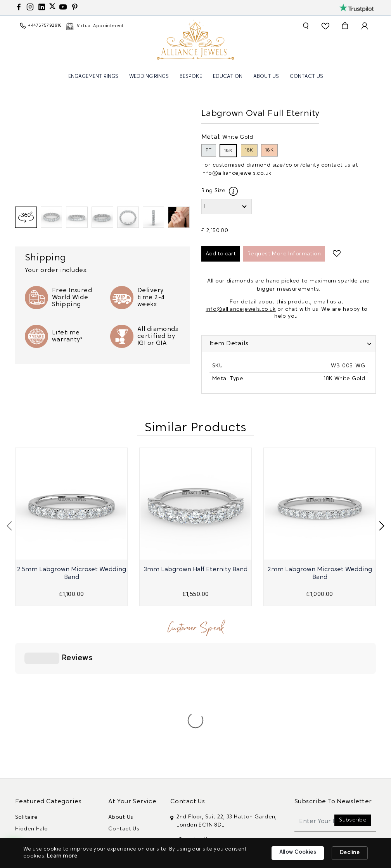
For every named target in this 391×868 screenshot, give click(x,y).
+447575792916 (198, 773)
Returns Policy (128, 795)
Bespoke (191, 77)
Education (228, 77)
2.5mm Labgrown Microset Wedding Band (72, 573)
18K (228, 151)
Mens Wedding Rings (44, 783)
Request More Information (284, 254)
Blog (114, 818)
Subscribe (353, 704)
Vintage (26, 760)
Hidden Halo (32, 713)
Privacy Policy (127, 771)
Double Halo (32, 736)
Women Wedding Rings (47, 771)
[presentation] (9, 526)
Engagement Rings (93, 77)
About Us (266, 77)
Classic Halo (32, 725)
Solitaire (27, 702)
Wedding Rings (149, 77)
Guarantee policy (132, 806)
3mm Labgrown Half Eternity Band (196, 570)
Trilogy (24, 748)
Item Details (229, 344)
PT (209, 150)
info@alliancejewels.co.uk (236, 173)
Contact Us (306, 77)
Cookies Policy (128, 783)
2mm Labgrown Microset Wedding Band (320, 573)
